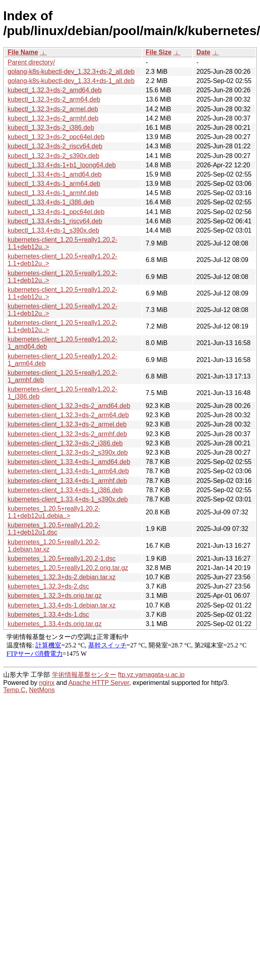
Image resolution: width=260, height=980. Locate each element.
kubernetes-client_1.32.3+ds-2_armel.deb (67, 424)
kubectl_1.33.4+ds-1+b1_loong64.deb (62, 165)
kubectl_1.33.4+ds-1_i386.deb (51, 202)
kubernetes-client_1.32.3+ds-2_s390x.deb (68, 453)
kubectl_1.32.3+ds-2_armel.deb (53, 109)
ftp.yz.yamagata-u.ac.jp (151, 675)
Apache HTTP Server (99, 683)
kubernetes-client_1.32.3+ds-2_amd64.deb (69, 406)
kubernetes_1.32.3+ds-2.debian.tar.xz (62, 577)
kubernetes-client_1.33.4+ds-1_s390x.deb (68, 499)
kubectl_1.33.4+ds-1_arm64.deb (54, 184)
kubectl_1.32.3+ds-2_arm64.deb (54, 99)
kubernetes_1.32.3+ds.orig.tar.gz (55, 596)
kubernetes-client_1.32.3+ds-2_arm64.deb (68, 415)
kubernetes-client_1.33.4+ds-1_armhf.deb (67, 481)
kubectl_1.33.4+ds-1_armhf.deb (53, 193)
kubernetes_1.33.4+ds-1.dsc (48, 615)
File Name (23, 52)
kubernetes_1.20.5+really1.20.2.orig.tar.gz (68, 568)
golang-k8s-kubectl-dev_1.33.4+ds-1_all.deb (71, 81)
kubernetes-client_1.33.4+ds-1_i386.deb (65, 490)
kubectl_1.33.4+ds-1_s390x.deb (53, 230)
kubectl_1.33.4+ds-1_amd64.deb (55, 174)
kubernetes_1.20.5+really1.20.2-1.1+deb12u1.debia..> (54, 512)
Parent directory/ (31, 62)
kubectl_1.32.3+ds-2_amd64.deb (55, 90)
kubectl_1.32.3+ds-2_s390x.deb (53, 156)
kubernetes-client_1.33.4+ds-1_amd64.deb (69, 462)
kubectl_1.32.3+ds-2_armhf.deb (53, 118)
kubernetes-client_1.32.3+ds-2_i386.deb (65, 443)
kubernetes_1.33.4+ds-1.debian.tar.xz (62, 605)
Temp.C (14, 690)
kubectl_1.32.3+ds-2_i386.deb (51, 128)
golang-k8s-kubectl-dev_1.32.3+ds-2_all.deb (71, 72)
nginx (47, 683)
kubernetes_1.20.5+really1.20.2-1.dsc (62, 559)
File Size (159, 52)
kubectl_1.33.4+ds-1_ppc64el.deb (56, 212)
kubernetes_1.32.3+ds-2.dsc (48, 586)
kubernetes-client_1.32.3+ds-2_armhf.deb (67, 434)
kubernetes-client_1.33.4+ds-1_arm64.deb (68, 471)
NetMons (42, 690)
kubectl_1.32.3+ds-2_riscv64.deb (55, 146)
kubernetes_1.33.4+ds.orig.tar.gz (55, 624)
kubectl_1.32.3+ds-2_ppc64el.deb (56, 137)
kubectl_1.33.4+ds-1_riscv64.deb (55, 221)
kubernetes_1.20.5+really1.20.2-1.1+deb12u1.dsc (54, 529)
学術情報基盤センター (84, 675)
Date (203, 52)
